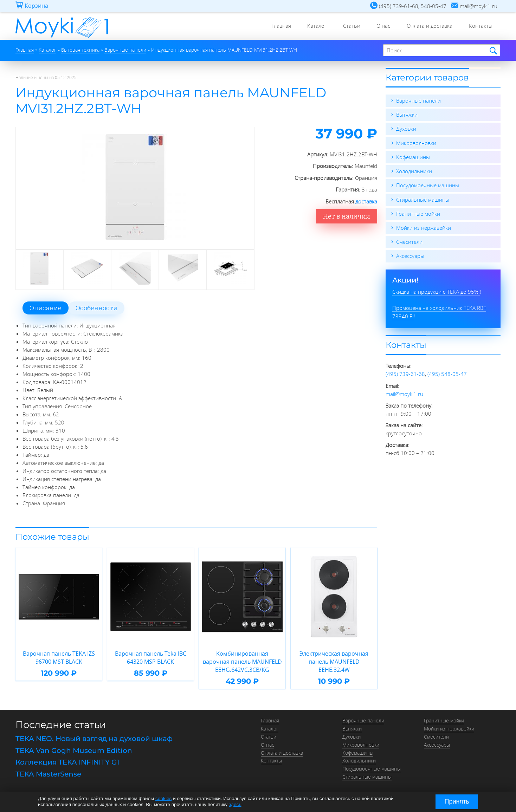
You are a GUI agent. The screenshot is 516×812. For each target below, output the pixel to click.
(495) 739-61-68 (405, 373)
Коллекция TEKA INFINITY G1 (67, 761)
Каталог (312, 26)
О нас (380, 26)
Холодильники (414, 171)
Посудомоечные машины (428, 185)
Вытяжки (407, 115)
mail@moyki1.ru (404, 392)
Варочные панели (418, 100)
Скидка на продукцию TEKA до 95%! (436, 291)
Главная (275, 26)
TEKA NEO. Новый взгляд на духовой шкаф (94, 738)
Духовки (406, 129)
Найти (492, 51)
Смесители (409, 241)
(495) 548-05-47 (447, 373)
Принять (457, 801)
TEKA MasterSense (48, 773)
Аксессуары (410, 255)
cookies (163, 799)
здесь (235, 804)
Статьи (347, 26)
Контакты (480, 26)
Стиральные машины (423, 199)
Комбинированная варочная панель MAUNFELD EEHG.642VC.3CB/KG (242, 661)
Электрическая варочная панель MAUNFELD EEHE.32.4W (334, 658)
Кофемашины (413, 157)
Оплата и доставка (428, 26)
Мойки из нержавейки (424, 227)
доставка (366, 201)
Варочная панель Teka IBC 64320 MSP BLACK (150, 658)
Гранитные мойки (418, 213)
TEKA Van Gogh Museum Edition (74, 750)
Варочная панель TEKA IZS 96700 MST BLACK (59, 658)
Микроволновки (416, 143)
